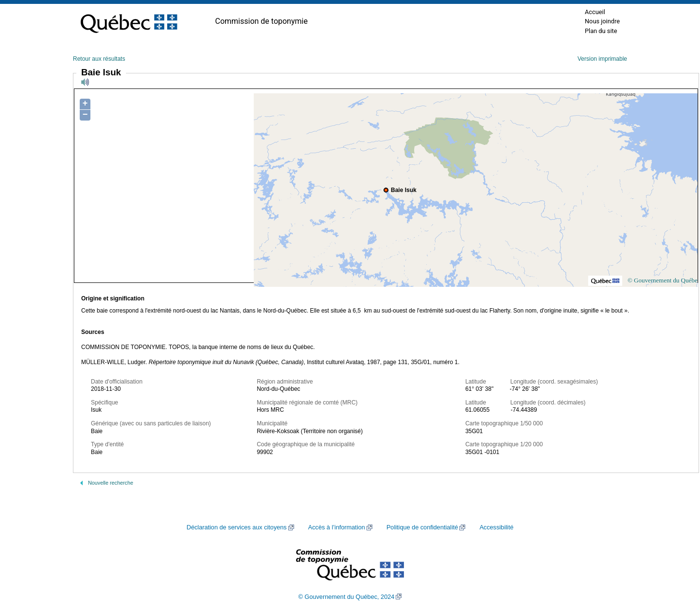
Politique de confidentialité (422, 527)
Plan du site (601, 31)
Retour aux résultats (99, 59)
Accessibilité (496, 527)
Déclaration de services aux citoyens (237, 527)
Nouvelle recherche (111, 483)
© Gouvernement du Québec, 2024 (347, 597)
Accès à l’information (337, 527)
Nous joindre (602, 21)
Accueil (595, 12)
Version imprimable (602, 59)
